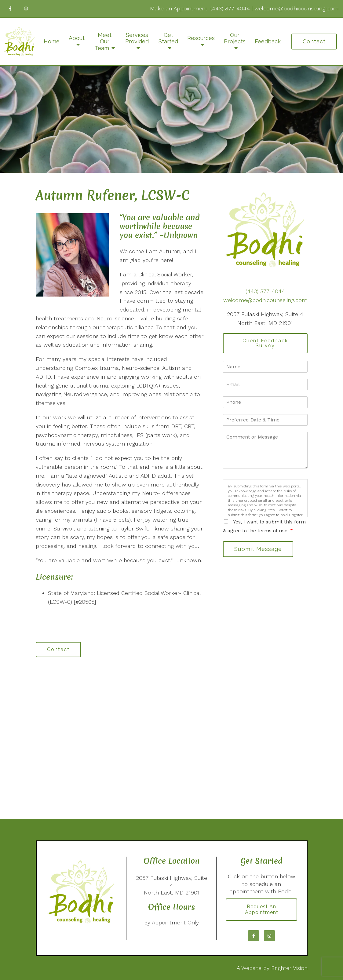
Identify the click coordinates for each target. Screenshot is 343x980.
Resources (201, 38)
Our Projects (235, 38)
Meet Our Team (103, 42)
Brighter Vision (289, 968)
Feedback (268, 41)
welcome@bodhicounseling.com (296, 8)
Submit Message (258, 549)
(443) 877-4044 (230, 8)
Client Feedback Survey (265, 343)
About (77, 38)
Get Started (168, 38)
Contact (314, 41)
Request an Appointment (262, 909)
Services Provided (137, 38)
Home (52, 41)
